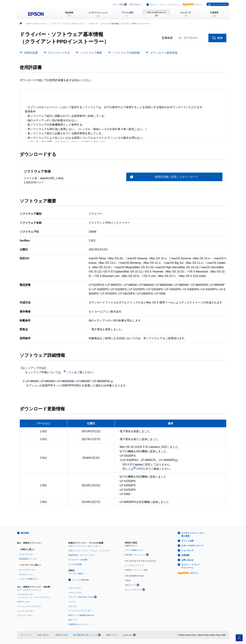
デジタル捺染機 (75, 564)
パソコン (72, 602)
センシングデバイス (133, 590)
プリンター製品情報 (80, 580)
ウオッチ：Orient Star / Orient (81, 597)
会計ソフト (73, 620)
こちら (69, 372)
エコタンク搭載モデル (28, 579)
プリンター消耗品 (76, 574)
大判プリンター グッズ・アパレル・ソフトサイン (89, 551)
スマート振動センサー (134, 550)
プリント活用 (187, 541)
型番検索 (167, 38)
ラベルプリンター (25, 615)
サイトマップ (26, 635)
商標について (112, 635)
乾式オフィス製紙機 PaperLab (81, 615)
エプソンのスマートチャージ (29, 590)
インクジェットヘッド (134, 565)
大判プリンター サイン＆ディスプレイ (85, 546)
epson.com (128, 635)
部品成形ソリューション (135, 555)
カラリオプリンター (27, 570)
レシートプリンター (26, 611)
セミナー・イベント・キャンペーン (165, 5)
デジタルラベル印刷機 (78, 560)
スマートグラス (75, 593)
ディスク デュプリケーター (80, 611)
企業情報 (185, 555)
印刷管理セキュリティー (79, 624)
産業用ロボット (131, 546)
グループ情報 (118, 4)
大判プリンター (24, 602)
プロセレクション (26, 574)
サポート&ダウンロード (192, 546)
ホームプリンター (26, 554)
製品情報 (25, 533)
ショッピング (187, 550)
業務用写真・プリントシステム (81, 555)
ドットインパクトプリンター (29, 606)
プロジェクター (75, 588)
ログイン (193, 4)
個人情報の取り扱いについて (87, 635)
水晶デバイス (131, 585)
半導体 (128, 581)
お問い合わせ (135, 4)
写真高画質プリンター (28, 559)
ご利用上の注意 (61, 635)
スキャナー (73, 606)
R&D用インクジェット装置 (136, 570)
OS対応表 (141, 469)
